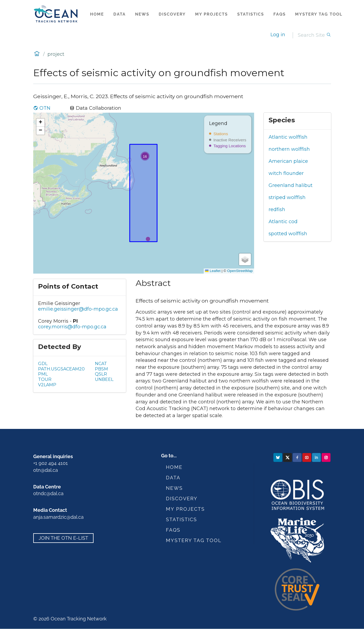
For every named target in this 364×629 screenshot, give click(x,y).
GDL (43, 364)
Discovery (172, 14)
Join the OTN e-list (63, 538)
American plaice (288, 161)
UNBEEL (104, 379)
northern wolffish (289, 149)
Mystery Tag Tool (319, 14)
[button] (145, 156)
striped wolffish (287, 197)
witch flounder (286, 173)
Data (120, 14)
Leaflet (213, 271)
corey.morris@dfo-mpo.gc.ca (72, 327)
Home (97, 14)
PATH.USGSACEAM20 (61, 369)
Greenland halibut (291, 185)
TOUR (45, 379)
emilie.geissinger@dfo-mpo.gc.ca (78, 309)
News (142, 14)
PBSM (101, 369)
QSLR (101, 374)
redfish (277, 209)
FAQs (280, 14)
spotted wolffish (288, 234)
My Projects (211, 14)
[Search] (312, 35)
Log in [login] (278, 35)
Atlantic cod (283, 222)
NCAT (101, 364)
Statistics (251, 14)
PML (43, 374)
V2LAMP (47, 385)
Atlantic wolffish (288, 137)
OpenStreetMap (240, 271)
